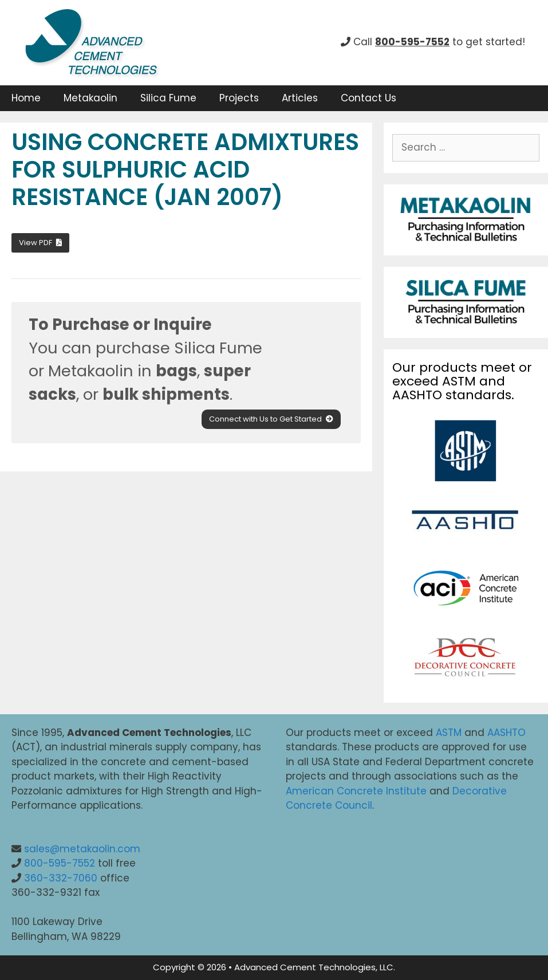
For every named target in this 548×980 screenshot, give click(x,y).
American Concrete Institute (356, 791)
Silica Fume (168, 98)
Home (26, 98)
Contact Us (368, 98)
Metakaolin (90, 98)
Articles (300, 98)
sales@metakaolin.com (82, 849)
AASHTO (506, 733)
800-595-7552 (60, 863)
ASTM (449, 733)
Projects (239, 98)
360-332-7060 (61, 878)
